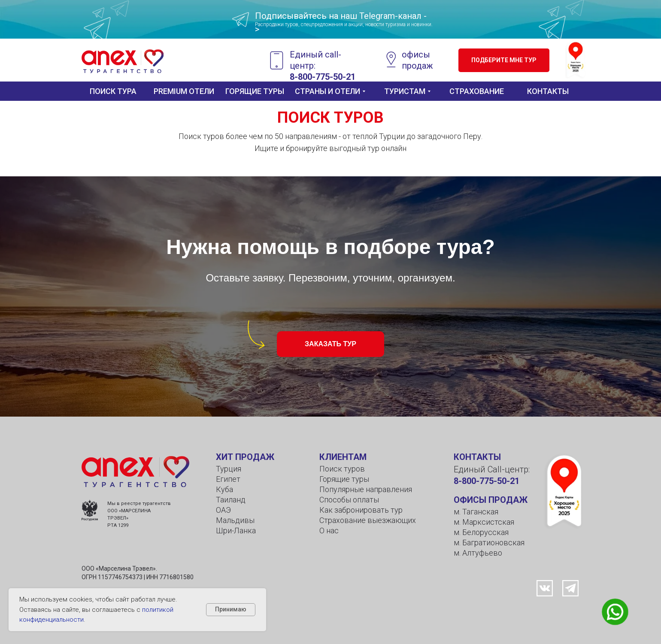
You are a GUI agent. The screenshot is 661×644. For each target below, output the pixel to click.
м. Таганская (476, 512)
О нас (329, 531)
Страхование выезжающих (368, 520)
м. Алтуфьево (478, 553)
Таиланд (231, 500)
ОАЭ (223, 510)
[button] (504, 60)
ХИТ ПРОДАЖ (245, 457)
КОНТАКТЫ (477, 457)
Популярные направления (366, 489)
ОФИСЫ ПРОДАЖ (491, 500)
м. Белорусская (481, 532)
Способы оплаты (349, 500)
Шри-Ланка (236, 531)
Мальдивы (235, 520)
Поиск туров (342, 469)
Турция (229, 469)
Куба (224, 489)
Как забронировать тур (361, 510)
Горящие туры (344, 479)
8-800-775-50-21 (487, 481)
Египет (228, 479)
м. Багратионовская (489, 543)
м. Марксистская (484, 522)
